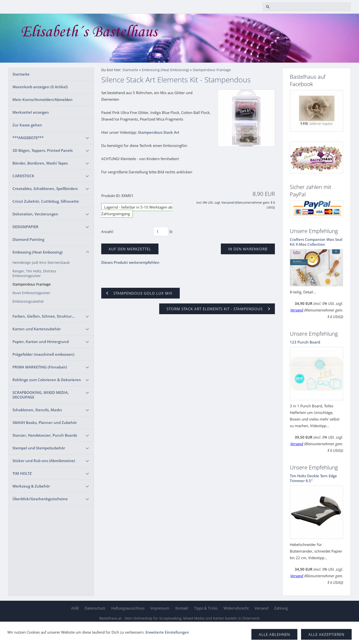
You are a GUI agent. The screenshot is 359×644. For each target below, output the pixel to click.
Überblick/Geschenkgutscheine (40, 499)
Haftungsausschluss (128, 608)
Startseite (21, 74)
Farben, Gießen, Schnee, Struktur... (44, 316)
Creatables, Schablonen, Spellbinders (45, 189)
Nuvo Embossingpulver (31, 293)
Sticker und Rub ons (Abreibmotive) (44, 461)
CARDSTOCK (23, 176)
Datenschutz (95, 608)
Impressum (160, 608)
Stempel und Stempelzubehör (39, 448)
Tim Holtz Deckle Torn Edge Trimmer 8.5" (313, 478)
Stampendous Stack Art (159, 132)
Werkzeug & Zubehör (31, 486)
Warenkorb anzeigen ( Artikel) (40, 87)
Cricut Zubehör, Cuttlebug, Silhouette (46, 201)
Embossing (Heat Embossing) (38, 252)
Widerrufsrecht (236, 608)
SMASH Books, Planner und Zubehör (45, 422)
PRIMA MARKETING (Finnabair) (40, 367)
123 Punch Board (305, 342)
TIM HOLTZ (22, 473)
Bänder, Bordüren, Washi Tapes (40, 163)
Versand (228, 203)
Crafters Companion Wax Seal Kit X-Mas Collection (316, 242)
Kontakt (182, 608)
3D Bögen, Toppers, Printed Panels (43, 150)
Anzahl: (107, 232)
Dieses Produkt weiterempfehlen (130, 262)
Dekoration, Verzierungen (35, 214)
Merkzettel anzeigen (31, 112)
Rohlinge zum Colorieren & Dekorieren (47, 380)
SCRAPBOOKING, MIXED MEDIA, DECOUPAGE (41, 395)
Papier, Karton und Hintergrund (41, 342)
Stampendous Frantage (32, 284)
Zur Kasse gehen (27, 125)
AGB (75, 608)
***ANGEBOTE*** (28, 138)
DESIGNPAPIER (25, 227)
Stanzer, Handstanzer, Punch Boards (45, 435)
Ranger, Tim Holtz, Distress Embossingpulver (34, 273)
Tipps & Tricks (206, 608)
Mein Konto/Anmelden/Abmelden (43, 100)
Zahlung (281, 608)
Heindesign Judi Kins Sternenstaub (41, 263)
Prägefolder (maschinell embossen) (43, 354)
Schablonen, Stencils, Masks (37, 410)
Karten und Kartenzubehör (37, 329)
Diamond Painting (28, 239)
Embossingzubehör (28, 301)
